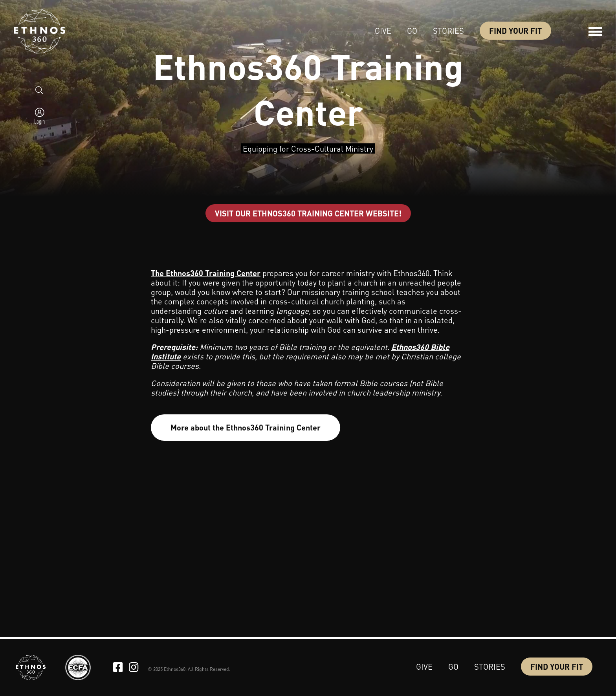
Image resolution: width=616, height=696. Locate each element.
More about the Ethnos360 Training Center (246, 427)
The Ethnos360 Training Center (206, 273)
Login (39, 121)
